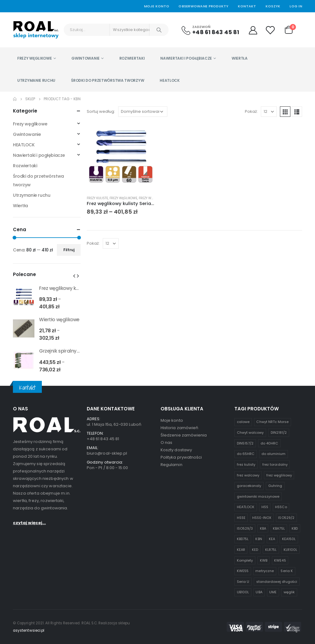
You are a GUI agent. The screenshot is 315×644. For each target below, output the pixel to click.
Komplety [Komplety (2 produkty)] (245, 560)
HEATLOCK (170, 80)
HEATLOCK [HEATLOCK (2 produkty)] (246, 507)
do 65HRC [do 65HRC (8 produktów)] (246, 454)
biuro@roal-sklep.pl (107, 453)
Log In (296, 6)
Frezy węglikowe (35, 58)
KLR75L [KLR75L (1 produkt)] (271, 550)
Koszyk (273, 6)
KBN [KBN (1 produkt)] (259, 539)
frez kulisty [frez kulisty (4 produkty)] (246, 464)
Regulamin (171, 465)
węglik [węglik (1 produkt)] (289, 592)
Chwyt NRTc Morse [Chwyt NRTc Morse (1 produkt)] (272, 422)
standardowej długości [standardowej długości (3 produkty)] (277, 582)
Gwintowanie (86, 58)
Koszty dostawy (176, 450)
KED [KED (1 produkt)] (255, 550)
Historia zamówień (179, 428)
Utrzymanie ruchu (36, 80)
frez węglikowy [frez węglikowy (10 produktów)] (279, 475)
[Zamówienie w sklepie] (143, 112)
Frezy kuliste (97, 198)
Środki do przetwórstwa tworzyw (108, 80)
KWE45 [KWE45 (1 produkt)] (280, 560)
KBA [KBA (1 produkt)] (263, 528)
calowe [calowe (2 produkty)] (243, 422)
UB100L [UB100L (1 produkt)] (243, 592)
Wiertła (240, 58)
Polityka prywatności (181, 457)
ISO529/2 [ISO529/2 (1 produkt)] (286, 518)
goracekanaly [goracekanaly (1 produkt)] (249, 486)
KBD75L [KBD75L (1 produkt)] (243, 539)
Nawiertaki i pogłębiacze (186, 58)
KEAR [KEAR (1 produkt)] (241, 550)
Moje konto (172, 420)
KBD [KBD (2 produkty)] (295, 528)
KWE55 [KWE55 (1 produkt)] (243, 571)
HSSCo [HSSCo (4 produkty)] (281, 507)
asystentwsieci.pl (29, 630)
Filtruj (69, 250)
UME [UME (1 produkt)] (273, 592)
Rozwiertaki (132, 58)
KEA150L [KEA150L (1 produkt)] (289, 539)
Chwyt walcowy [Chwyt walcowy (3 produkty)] (250, 433)
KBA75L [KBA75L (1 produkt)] (279, 528)
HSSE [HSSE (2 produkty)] (241, 518)
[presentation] (74, 276)
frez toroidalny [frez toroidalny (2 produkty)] (275, 464)
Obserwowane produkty (203, 6)
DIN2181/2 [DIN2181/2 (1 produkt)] (279, 433)
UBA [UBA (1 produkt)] (259, 592)
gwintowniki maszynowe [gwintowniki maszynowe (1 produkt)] (258, 496)
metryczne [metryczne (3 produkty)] (265, 571)
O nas (166, 443)
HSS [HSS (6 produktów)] (265, 507)
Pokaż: (251, 111)
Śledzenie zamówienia (184, 435)
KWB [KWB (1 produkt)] (264, 560)
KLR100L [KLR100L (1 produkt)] (290, 550)
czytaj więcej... (29, 574)
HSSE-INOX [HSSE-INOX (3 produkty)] (262, 518)
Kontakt (247, 6)
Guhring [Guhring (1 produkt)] (275, 486)
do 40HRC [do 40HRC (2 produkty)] (269, 443)
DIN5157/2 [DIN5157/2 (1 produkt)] (245, 443)
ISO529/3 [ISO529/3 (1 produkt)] (245, 528)
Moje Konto (157, 6)
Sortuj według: (101, 111)
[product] (121, 157)
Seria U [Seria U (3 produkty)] (243, 582)
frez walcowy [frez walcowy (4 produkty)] (248, 475)
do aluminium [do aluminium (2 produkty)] (274, 454)
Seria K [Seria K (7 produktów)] (287, 571)
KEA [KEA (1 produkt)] (272, 539)
